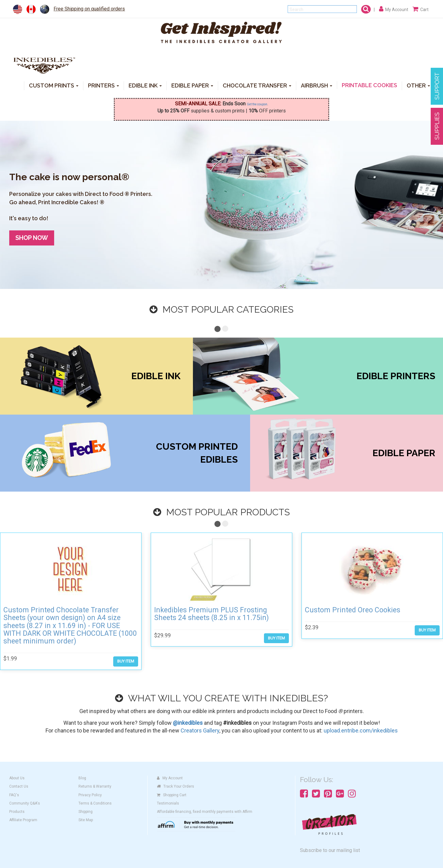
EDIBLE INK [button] (145, 85)
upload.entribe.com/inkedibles (361, 730)
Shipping (86, 812)
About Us (17, 778)
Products (17, 812)
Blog (82, 778)
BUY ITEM (126, 661)
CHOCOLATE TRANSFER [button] (257, 85)
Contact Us (19, 786)
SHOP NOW (32, 238)
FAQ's (14, 795)
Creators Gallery (200, 730)
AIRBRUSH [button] (317, 85)
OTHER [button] (418, 85)
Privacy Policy (90, 795)
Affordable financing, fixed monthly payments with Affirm (205, 812)
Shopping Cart (172, 795)
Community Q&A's (25, 803)
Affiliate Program (23, 820)
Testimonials (168, 803)
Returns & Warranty (95, 786)
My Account (170, 778)
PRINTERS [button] (104, 85)
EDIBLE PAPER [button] (192, 85)
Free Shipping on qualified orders (89, 9)
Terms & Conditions (95, 803)
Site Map (86, 820)
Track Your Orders (176, 786)
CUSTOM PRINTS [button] (54, 85)
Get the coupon (257, 104)
